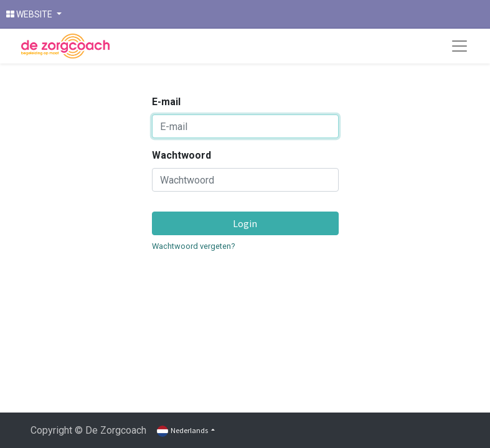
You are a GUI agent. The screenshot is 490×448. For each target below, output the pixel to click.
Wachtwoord (181, 155)
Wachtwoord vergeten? (193, 246)
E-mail (166, 102)
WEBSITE (30, 14)
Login (245, 223)
